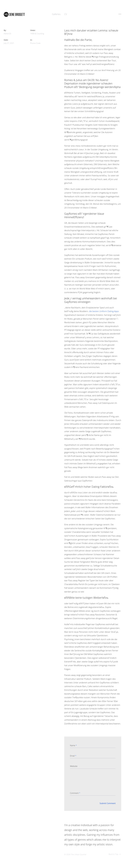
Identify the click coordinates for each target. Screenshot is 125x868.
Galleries (56, 14)
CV (66, 14)
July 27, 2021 (9, 43)
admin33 (7, 34)
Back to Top (115, 854)
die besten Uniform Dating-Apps (104, 311)
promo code (35, 43)
